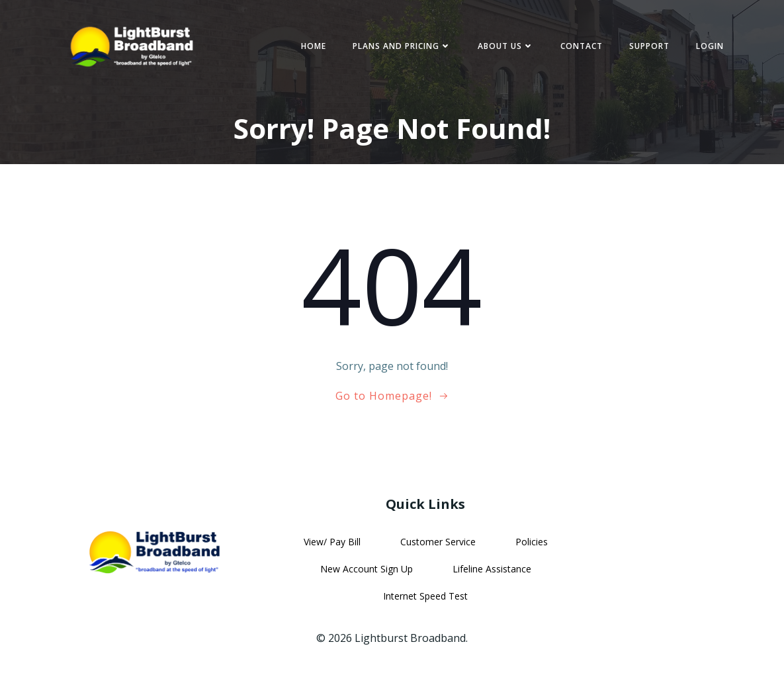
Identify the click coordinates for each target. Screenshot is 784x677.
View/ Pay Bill (332, 542)
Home (314, 46)
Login (710, 46)
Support (649, 46)
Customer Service (438, 542)
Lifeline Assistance (492, 569)
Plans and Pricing (402, 46)
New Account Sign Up (367, 569)
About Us (506, 46)
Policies (532, 542)
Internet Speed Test (425, 596)
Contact (582, 46)
